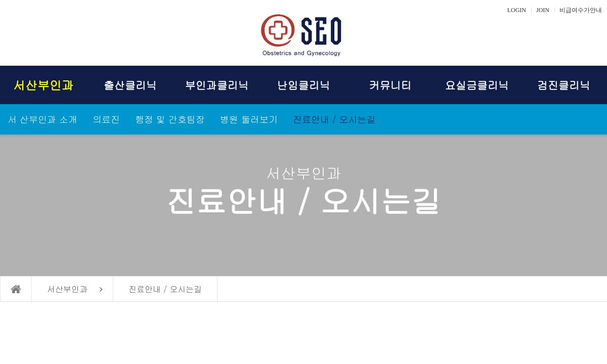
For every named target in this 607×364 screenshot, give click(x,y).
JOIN (543, 10)
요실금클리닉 (477, 85)
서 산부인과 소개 (42, 119)
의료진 (106, 119)
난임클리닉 (303, 85)
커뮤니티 (390, 85)
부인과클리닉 (217, 85)
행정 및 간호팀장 (170, 119)
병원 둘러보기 (249, 119)
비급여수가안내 (581, 10)
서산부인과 (44, 85)
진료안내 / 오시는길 (334, 119)
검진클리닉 (564, 85)
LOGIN (517, 10)
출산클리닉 (130, 85)
